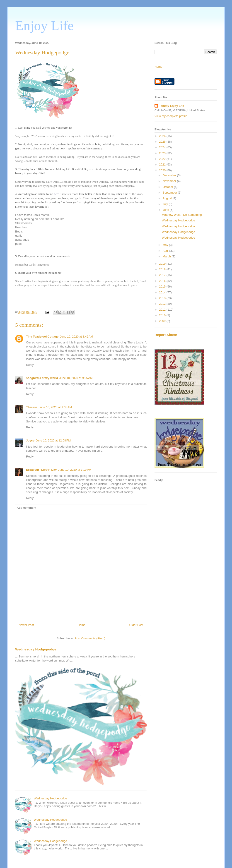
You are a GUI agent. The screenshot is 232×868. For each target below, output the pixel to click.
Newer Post (26, 625)
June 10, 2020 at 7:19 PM (75, 470)
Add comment (27, 508)
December (170, 175)
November (170, 181)
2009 (163, 321)
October (168, 187)
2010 (163, 315)
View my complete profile (171, 116)
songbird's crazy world (42, 378)
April (166, 251)
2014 (163, 292)
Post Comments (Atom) (90, 638)
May (166, 245)
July (166, 204)
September (170, 193)
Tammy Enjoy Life (172, 106)
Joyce (30, 440)
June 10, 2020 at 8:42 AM (76, 337)
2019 (163, 264)
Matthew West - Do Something (182, 215)
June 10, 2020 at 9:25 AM (76, 378)
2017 (163, 275)
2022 (163, 159)
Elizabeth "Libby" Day (41, 470)
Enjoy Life (44, 26)
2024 (163, 147)
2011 (163, 310)
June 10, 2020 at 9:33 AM (55, 407)
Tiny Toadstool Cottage (42, 337)
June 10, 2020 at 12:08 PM (53, 440)
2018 (163, 269)
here (57, 194)
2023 (163, 153)
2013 (163, 298)
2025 (163, 142)
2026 (163, 136)
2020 (163, 170)
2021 (163, 164)
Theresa (32, 407)
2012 (163, 304)
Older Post (136, 625)
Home (82, 625)
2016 (163, 281)
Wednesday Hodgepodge (36, 649)
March (167, 256)
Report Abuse (166, 335)
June (166, 210)
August (168, 198)
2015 (163, 287)
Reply (30, 365)
